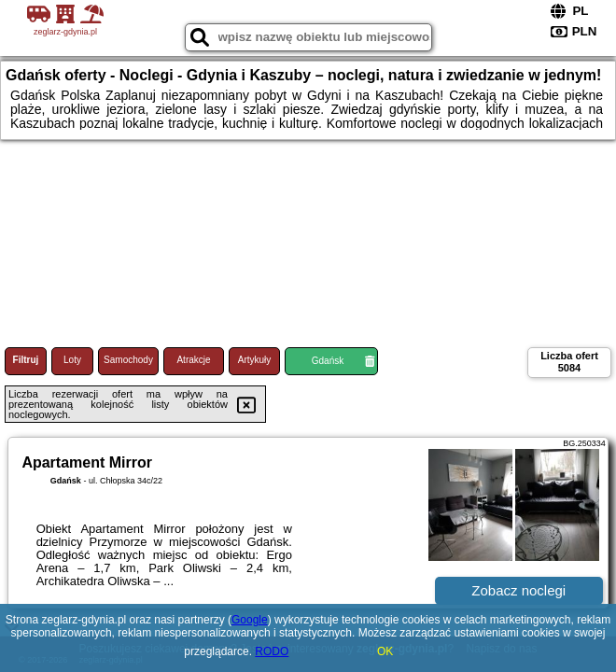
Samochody (128, 360)
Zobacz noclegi (518, 590)
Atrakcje (193, 360)
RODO (272, 651)
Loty (72, 360)
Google (250, 620)
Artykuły (255, 360)
